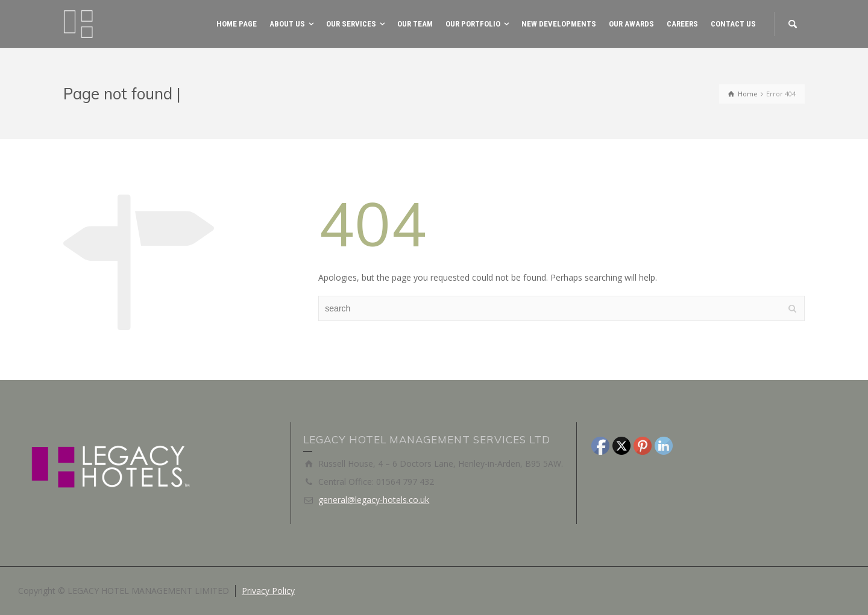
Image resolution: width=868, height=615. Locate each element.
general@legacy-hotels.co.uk (374, 500)
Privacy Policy (268, 591)
